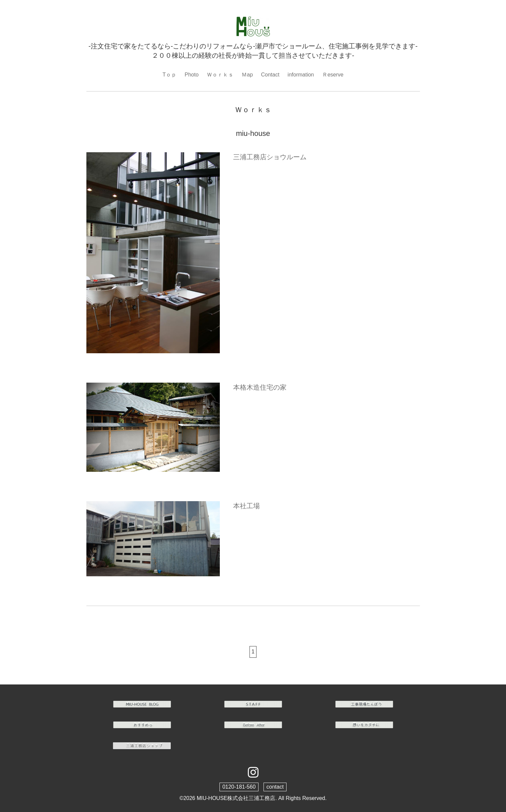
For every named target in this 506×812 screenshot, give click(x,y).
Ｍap (247, 75)
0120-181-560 (239, 787)
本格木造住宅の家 (260, 387)
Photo (192, 75)
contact (275, 787)
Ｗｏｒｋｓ (220, 75)
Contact (270, 75)
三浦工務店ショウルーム (270, 157)
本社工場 (246, 506)
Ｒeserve (333, 75)
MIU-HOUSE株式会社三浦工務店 (236, 798)
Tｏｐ (169, 75)
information (301, 75)
